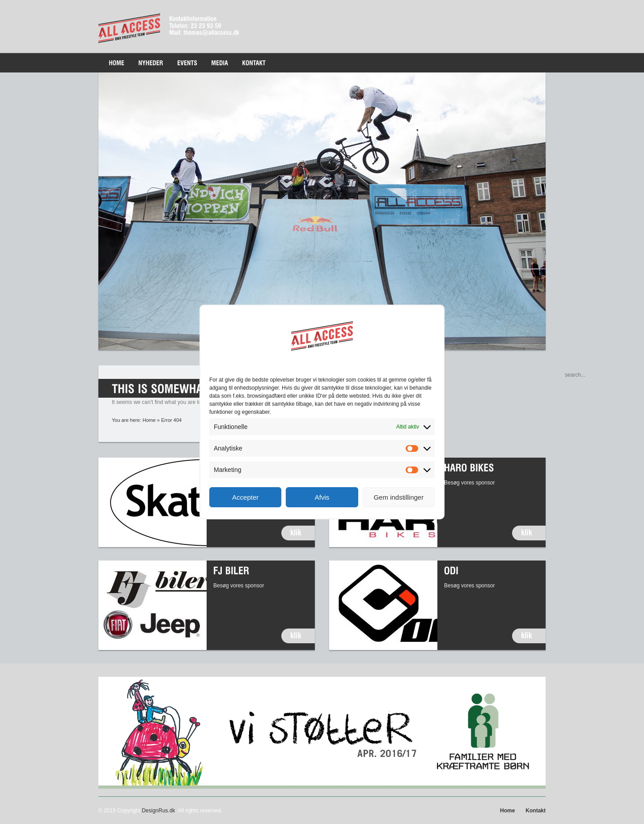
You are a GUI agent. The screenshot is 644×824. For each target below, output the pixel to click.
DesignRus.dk (159, 811)
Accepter (245, 497)
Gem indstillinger (398, 497)
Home (149, 420)
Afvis (322, 497)
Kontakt (536, 811)
